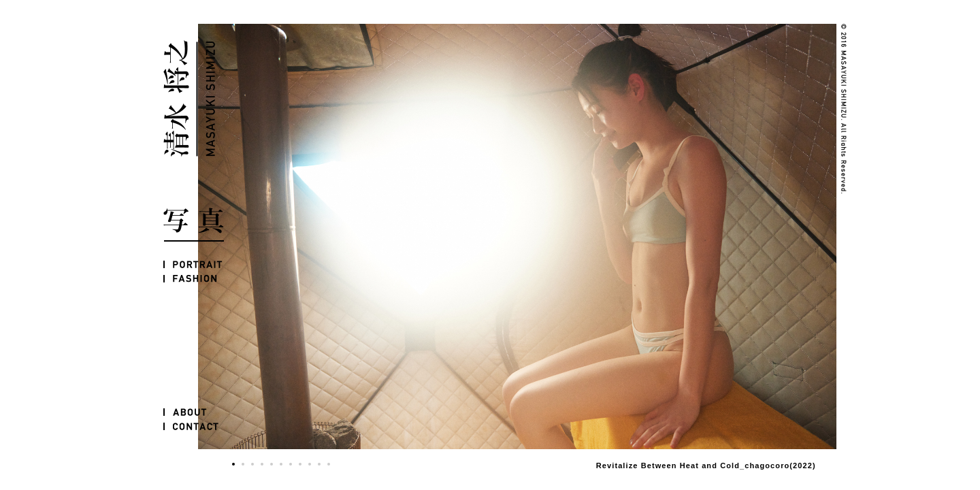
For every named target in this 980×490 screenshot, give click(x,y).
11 (329, 464)
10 (319, 464)
